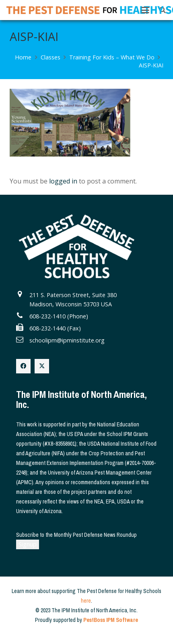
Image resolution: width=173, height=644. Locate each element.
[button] (145, 10)
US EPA (75, 434)
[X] (42, 366)
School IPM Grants (127, 434)
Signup (28, 544)
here (86, 601)
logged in (63, 181)
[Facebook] (23, 366)
